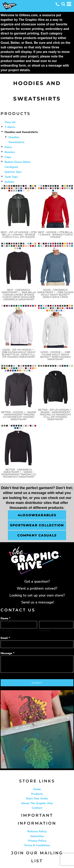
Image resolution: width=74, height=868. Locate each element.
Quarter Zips (13, 172)
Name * (5, 618)
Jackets (9, 182)
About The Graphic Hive (37, 803)
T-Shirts (10, 127)
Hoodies (14, 137)
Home (37, 789)
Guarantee (37, 836)
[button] (63, 4)
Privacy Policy (37, 841)
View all (10, 122)
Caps (8, 157)
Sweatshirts (16, 142)
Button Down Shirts (18, 162)
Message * (7, 653)
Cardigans (11, 167)
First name (6, 631)
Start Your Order (37, 799)
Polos (8, 147)
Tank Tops (11, 177)
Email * (5, 638)
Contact (37, 808)
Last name (44, 631)
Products (37, 794)
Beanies (10, 152)
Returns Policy (37, 831)
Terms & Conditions (37, 845)
